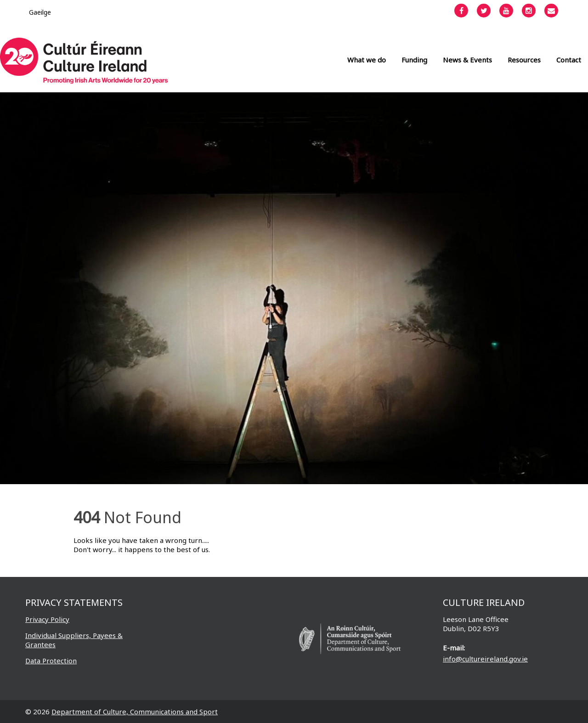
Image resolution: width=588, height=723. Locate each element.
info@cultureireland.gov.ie (485, 659)
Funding (414, 60)
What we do (367, 60)
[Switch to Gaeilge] (40, 12)
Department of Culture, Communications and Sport (135, 712)
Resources (524, 60)
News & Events (467, 60)
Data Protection (51, 661)
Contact (569, 60)
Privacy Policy (47, 619)
